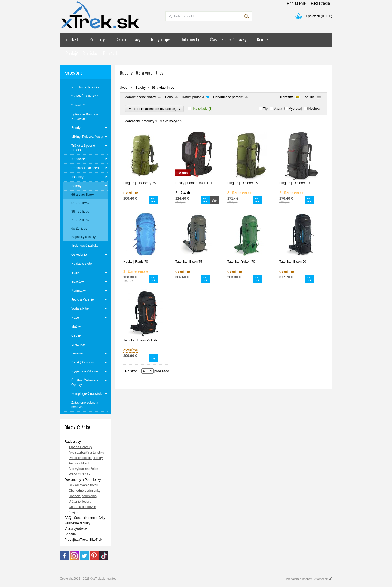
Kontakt (264, 39)
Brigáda (70, 534)
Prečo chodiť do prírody (86, 458)
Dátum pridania (193, 97)
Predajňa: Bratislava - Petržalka (92, 53)
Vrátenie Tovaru (80, 502)
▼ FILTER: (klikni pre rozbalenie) (154, 109)
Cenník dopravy (128, 39)
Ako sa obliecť (79, 463)
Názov (151, 97)
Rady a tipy (160, 39)
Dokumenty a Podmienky (83, 480)
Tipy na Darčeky (80, 447)
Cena (169, 97)
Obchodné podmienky (85, 491)
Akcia (278, 109)
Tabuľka (309, 97)
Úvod (124, 88)
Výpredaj (295, 109)
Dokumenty (190, 39)
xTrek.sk (72, 39)
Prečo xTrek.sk (79, 474)
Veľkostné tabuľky (77, 523)
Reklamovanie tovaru (84, 485)
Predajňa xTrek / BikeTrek (83, 540)
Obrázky (286, 97)
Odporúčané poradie (228, 97)
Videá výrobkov (76, 529)
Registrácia (320, 3)
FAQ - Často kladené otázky (85, 518)
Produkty (97, 39)
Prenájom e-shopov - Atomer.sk (309, 579)
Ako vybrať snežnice (83, 469)
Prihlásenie (296, 3)
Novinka (314, 109)
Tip (265, 109)
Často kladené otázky (228, 39)
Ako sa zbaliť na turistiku (86, 453)
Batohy (141, 88)
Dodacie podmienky (83, 496)
